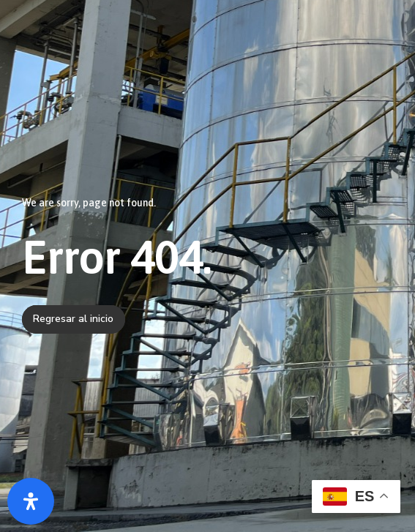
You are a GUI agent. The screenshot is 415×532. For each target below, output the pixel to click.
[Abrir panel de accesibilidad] (31, 501)
